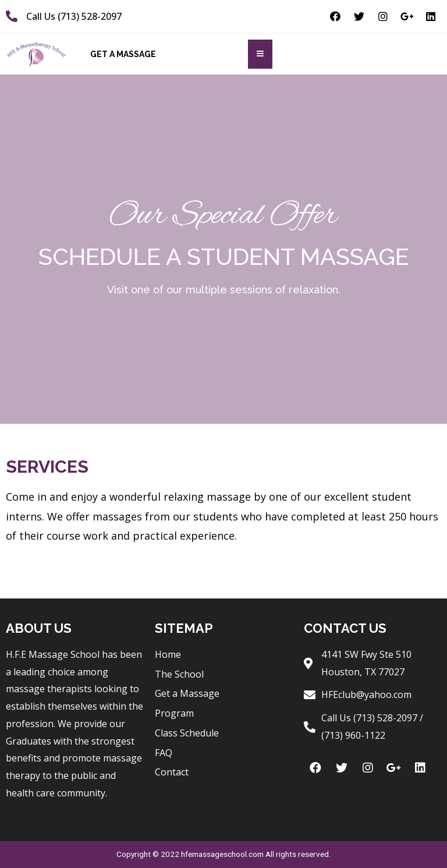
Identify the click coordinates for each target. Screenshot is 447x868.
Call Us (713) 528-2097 (74, 16)
